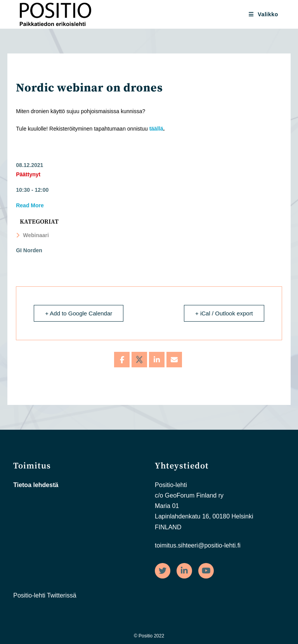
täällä (156, 129)
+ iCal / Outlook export (224, 313)
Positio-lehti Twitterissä (45, 595)
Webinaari (32, 235)
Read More (30, 205)
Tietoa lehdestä (36, 485)
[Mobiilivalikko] (263, 14)
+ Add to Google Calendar (79, 313)
